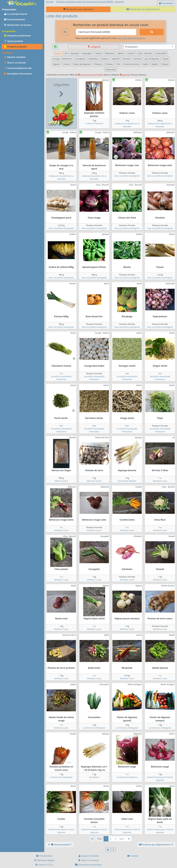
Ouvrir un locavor (15, 63)
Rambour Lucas (160, 481)
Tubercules (111, 69)
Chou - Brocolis (145, 53)
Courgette (80, 59)
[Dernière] (129, 839)
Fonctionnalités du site (18, 68)
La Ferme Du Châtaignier (94, 728)
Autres (99, 53)
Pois (118, 64)
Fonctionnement (14, 19)
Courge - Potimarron (62, 59)
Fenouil (127, 59)
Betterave (110, 53)
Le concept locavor (16, 14)
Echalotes (93, 59)
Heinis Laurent (61, 481)
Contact (133, 856)
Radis (145, 64)
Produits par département (156, 845)
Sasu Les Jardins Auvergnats (127, 176)
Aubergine (87, 53)
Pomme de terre (132, 64)
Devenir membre (15, 57)
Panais (67, 64)
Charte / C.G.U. (44, 865)
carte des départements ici (131, 38)
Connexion (166, 3)
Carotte (131, 53)
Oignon (56, 64)
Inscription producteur (88, 865)
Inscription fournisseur (18, 74)
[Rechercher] (152, 32)
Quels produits (13, 41)
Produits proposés (15, 47)
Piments (98, 64)
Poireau (109, 64)
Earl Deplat (94, 777)
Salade (155, 64)
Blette (121, 53)
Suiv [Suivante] (122, 839)
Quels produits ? (60, 845)
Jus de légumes (152, 59)
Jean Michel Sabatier (127, 481)
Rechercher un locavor (18, 25)
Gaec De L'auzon (94, 481)
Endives (105, 59)
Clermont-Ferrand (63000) (91, 75)
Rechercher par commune (78, 9)
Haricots (138, 59)
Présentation (44, 856)
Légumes (125, 75)
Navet (166, 59)
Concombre (161, 53)
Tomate (165, 64)
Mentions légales (44, 860)
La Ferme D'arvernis (94, 123)
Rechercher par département (143, 9)
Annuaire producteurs (17, 36)
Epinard (116, 59)
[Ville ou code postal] (106, 32)
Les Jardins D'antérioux (127, 777)
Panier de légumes (82, 64)
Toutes (58, 53)
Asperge (75, 53)
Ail (66, 53)
